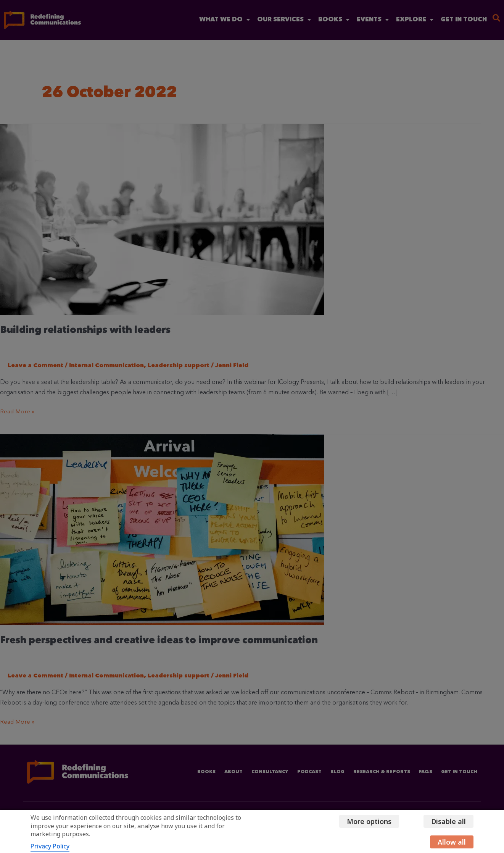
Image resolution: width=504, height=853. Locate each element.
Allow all (452, 842)
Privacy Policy (50, 846)
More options (367, 821)
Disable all (448, 821)
